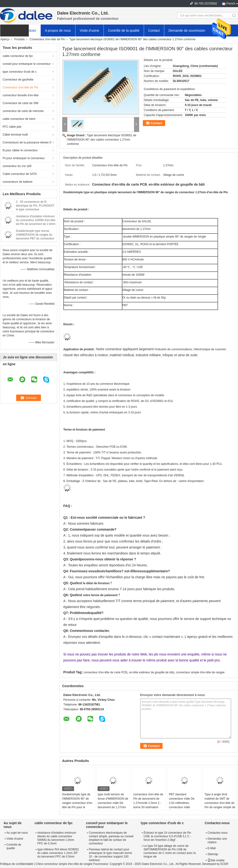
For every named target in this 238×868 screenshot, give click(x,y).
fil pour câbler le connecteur (20, 150)
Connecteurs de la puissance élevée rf (27, 142)
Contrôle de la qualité (124, 30)
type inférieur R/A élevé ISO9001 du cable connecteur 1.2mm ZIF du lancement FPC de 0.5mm (58, 853)
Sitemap (213, 854)
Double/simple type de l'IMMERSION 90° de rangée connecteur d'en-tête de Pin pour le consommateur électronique (78, 805)
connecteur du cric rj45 (17, 166)
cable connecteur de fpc (18, 56)
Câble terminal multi (15, 135)
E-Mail (212, 848)
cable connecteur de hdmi (19, 119)
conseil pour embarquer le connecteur (27, 64)
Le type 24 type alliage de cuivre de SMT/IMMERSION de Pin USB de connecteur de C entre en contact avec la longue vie (170, 851)
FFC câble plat (12, 127)
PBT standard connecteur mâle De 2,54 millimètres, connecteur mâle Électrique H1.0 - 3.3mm (184, 803)
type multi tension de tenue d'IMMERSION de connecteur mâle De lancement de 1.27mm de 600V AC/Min (113, 803)
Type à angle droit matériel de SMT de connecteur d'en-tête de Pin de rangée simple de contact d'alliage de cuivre (220, 805)
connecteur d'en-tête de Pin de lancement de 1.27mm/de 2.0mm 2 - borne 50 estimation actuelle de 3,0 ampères (149, 803)
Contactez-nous (218, 833)
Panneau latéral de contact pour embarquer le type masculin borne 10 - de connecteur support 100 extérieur (110, 855)
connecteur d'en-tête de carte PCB (105, 672)
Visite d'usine (89, 30)
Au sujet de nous (17, 833)
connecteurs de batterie (17, 182)
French (231, 4)
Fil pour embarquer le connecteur (24, 158)
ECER (224, 864)
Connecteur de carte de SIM (20, 103)
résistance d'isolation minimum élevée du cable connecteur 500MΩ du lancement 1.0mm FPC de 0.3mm (57, 838)
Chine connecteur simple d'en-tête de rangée (64, 864)
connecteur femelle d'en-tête (21, 95)
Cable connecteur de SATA (20, 174)
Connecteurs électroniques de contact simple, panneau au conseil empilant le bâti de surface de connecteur (111, 838)
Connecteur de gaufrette (18, 80)
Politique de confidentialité (17, 864)
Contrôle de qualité (14, 846)
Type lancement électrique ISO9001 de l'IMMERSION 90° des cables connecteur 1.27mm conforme (102, 140)
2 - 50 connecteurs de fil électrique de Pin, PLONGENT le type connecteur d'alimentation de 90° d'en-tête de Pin (35, 209)
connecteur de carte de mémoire (23, 111)
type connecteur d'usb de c (20, 72)
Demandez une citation (217, 840)
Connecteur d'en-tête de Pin (47, 39)
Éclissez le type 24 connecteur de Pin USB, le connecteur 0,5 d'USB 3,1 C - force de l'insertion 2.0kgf (167, 836)
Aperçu (5, 39)
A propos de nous (58, 30)
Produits (30, 30)
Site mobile (216, 860)
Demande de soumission (187, 30)
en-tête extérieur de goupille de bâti (152, 672)
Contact (154, 30)
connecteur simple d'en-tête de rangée (200, 672)
